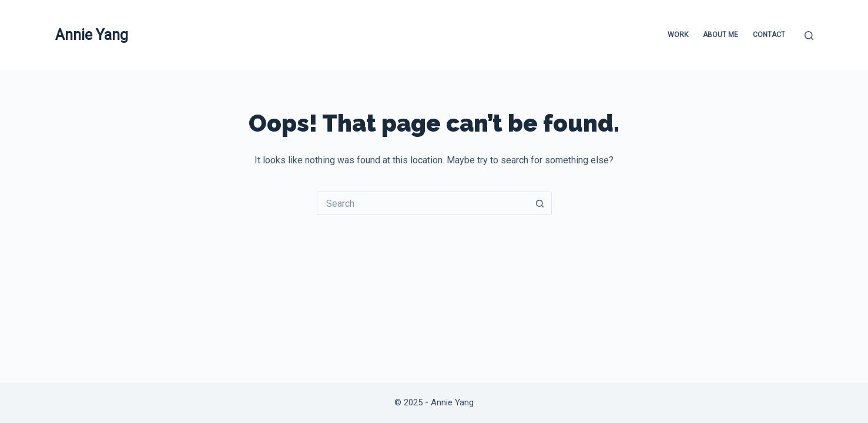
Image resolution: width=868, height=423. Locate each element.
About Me (720, 35)
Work (678, 35)
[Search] (809, 36)
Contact (769, 35)
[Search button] (540, 203)
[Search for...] (423, 203)
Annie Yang (92, 35)
